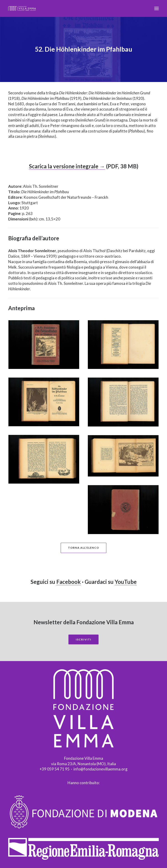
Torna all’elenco (83, 548)
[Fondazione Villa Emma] (22, 8)
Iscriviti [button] (84, 639)
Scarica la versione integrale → (67, 166)
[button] (157, 8)
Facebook (69, 582)
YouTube (126, 582)
